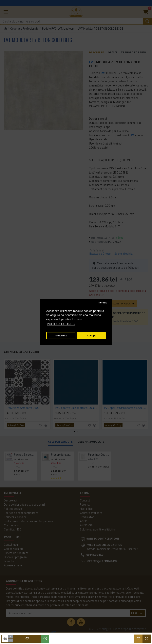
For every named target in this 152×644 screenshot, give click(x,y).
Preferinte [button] (61, 336)
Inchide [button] (102, 303)
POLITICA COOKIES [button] (61, 324)
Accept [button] (91, 336)
